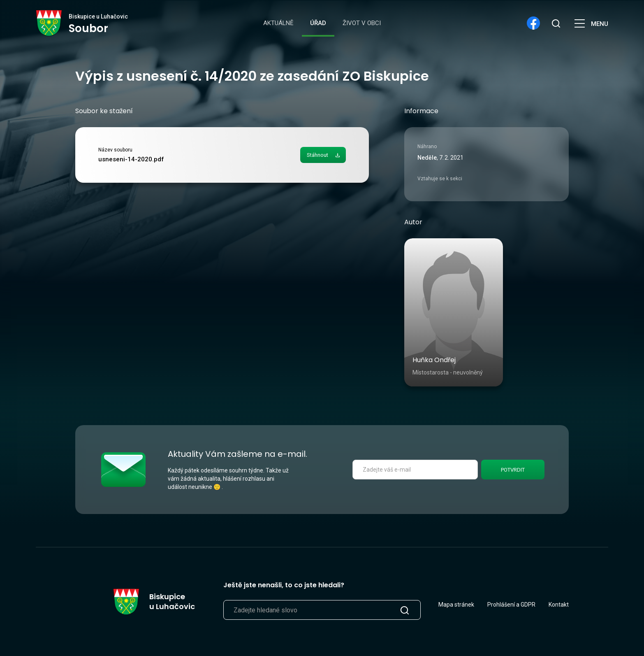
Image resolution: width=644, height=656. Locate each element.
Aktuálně (278, 23)
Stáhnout (317, 155)
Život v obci (362, 23)
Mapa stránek (456, 605)
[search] (556, 23)
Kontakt (559, 605)
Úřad (318, 23)
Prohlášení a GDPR (511, 605)
